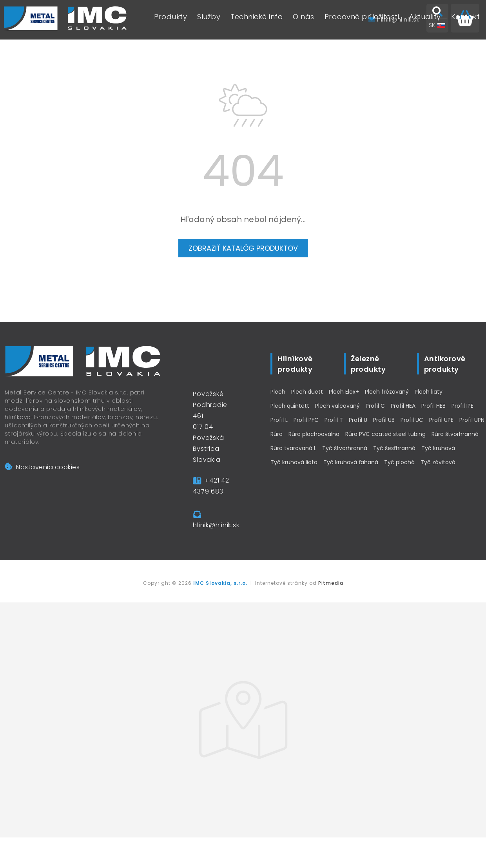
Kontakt (466, 20)
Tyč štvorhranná (345, 448)
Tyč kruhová (438, 448)
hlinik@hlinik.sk (216, 525)
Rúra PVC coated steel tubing (385, 434)
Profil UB (384, 420)
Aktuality (425, 20)
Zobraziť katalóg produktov (243, 248)
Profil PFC (306, 420)
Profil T (334, 420)
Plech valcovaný (337, 406)
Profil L (279, 420)
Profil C (375, 406)
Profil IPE (462, 406)
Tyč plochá (399, 462)
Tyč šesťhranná (394, 448)
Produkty (170, 20)
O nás (304, 20)
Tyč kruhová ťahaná (351, 462)
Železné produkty (368, 364)
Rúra (277, 434)
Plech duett (307, 392)
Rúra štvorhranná (455, 434)
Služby (209, 20)
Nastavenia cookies (42, 467)
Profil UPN (472, 420)
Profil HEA (403, 406)
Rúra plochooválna (314, 434)
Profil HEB (433, 406)
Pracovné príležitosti (362, 20)
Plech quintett (290, 406)
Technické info (257, 20)
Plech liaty (429, 392)
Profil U (358, 420)
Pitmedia (331, 583)
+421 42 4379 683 (211, 486)
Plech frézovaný (387, 392)
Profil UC (412, 420)
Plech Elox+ (344, 392)
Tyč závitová (438, 462)
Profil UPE (441, 420)
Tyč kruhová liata (294, 462)
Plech (278, 392)
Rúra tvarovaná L (293, 448)
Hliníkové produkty (295, 364)
